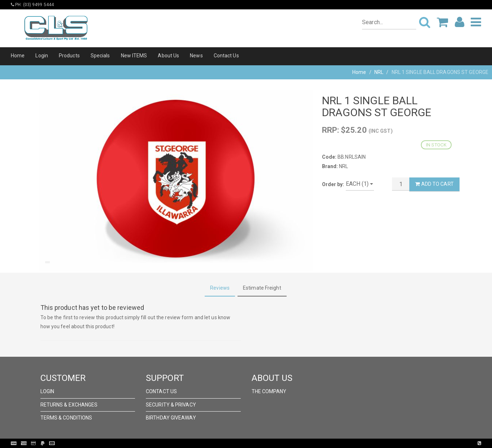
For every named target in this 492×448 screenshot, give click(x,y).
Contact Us (226, 56)
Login (42, 56)
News (196, 56)
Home (18, 56)
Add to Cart (434, 184)
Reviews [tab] (220, 288)
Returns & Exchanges (69, 405)
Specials (100, 56)
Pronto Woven (261, 443)
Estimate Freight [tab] (262, 288)
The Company (269, 391)
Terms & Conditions (66, 418)
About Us (168, 56)
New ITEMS (134, 56)
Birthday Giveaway (171, 418)
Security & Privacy (171, 405)
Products (69, 56)
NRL (379, 72)
